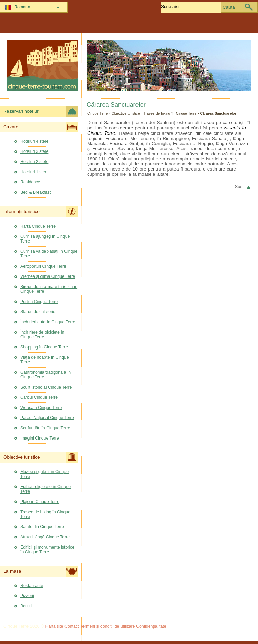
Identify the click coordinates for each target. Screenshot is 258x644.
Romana (22, 7)
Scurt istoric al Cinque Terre (46, 387)
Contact (72, 626)
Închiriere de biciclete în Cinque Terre (42, 335)
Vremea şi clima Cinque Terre (48, 276)
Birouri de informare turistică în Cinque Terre (49, 289)
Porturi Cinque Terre (39, 302)
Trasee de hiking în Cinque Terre (45, 514)
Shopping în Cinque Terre (44, 347)
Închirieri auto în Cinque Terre (48, 322)
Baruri (26, 606)
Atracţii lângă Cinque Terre (45, 537)
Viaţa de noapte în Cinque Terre (45, 360)
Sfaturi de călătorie (38, 312)
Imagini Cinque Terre (40, 438)
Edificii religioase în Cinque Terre (45, 489)
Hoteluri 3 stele (34, 151)
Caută (229, 7)
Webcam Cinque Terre (41, 408)
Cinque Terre (97, 114)
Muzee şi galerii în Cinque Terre (44, 474)
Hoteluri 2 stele (34, 162)
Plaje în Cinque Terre (40, 502)
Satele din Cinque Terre (42, 527)
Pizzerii (27, 596)
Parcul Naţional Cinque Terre (47, 418)
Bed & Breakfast (35, 192)
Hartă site (54, 626)
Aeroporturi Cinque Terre (43, 266)
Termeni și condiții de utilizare (107, 626)
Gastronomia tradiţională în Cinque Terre (45, 375)
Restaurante (32, 586)
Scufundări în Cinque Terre (45, 428)
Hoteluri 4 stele (34, 141)
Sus (239, 187)
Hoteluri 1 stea (34, 172)
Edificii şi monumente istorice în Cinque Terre (47, 550)
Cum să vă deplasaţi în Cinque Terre (49, 254)
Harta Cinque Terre (38, 226)
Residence (30, 182)
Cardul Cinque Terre (39, 397)
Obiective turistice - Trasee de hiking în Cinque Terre (154, 114)
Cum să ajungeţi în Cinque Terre (45, 239)
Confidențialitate (151, 626)
